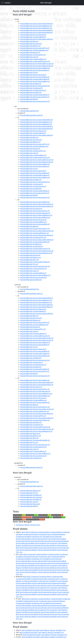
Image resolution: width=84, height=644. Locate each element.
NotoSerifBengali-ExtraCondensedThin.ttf (35, 48)
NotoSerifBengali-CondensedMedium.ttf (34, 50)
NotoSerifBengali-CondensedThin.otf (33, 237)
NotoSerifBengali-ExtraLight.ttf (31, 44)
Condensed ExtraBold (23, 579)
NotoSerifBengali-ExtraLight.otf (31, 209)
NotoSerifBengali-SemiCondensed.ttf (33, 75)
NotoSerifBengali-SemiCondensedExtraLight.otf (37, 251)
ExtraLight (54, 543)
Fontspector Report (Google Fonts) (28, 525)
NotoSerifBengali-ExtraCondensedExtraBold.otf (37, 240)
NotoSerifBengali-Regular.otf (30, 255)
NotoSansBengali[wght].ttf (30, 482)
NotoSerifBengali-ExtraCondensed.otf (33, 277)
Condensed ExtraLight (31, 534)
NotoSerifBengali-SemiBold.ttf (31, 84)
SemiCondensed (34, 545)
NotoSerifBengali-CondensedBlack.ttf (33, 59)
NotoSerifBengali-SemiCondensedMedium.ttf (36, 28)
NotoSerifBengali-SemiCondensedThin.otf (35, 211)
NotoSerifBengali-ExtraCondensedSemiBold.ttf (37, 24)
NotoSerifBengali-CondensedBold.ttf (33, 37)
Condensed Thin (37, 537)
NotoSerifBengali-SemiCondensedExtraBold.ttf (37, 30)
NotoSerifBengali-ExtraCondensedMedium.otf (36, 253)
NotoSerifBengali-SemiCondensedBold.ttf (35, 70)
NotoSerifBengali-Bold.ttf (29, 99)
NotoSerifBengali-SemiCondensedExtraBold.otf (37, 204)
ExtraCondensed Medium (60, 541)
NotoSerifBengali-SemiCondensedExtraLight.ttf (37, 66)
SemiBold (25, 545)
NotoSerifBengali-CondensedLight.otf (33, 269)
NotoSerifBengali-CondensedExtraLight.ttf (35, 61)
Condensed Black (43, 532)
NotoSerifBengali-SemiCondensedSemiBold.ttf (36, 32)
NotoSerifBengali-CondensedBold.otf (33, 273)
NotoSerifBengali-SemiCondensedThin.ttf (35, 97)
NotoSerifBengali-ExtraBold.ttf (31, 92)
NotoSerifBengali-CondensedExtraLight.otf (35, 249)
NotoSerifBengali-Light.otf (29, 271)
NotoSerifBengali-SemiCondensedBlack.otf (35, 217)
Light (59, 543)
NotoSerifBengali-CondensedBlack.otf (34, 222)
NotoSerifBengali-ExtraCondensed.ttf (33, 35)
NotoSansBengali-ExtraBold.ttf (31, 495)
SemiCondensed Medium (29, 550)
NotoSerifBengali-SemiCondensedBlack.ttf (35, 81)
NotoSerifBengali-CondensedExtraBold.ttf (35, 79)
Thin (21, 552)
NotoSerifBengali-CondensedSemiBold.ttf (35, 95)
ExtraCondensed (56, 537)
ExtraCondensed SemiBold (25, 543)
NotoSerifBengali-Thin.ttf (29, 72)
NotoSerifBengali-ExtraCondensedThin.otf (35, 229)
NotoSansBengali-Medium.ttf (30, 491)
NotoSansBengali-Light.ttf (29, 502)
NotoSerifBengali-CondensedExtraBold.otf (35, 262)
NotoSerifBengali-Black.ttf (29, 41)
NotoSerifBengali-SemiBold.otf (31, 244)
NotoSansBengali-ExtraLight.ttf (31, 497)
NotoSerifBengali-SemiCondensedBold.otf (35, 202)
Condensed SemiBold (23, 537)
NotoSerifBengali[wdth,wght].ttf (32, 115)
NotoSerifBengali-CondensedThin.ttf (33, 55)
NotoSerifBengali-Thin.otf (29, 264)
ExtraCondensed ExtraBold (57, 539)
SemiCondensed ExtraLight (48, 548)
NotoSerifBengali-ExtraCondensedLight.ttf (35, 86)
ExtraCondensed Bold (39, 539)
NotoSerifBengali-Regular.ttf (30, 52)
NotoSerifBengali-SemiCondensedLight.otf (35, 266)
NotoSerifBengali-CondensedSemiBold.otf (35, 242)
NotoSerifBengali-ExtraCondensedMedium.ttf (36, 26)
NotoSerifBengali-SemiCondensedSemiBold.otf (37, 235)
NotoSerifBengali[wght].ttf (30, 111)
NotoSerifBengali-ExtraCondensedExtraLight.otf (37, 231)
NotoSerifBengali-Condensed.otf (32, 246)
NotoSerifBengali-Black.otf (30, 260)
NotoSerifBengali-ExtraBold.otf (31, 280)
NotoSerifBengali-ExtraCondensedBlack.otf (35, 275)
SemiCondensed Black (48, 545)
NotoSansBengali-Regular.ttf (30, 504)
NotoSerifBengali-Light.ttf (29, 57)
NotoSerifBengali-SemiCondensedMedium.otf (36, 215)
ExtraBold (46, 537)
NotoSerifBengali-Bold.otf (29, 226)
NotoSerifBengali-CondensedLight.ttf (33, 90)
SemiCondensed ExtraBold (29, 548)
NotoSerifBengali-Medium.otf (31, 257)
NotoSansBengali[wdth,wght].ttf (32, 486)
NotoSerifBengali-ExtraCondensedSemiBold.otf (37, 206)
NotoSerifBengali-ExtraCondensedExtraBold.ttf (37, 39)
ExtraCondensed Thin (42, 543)
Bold (27, 532)
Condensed (33, 532)
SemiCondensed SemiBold (47, 550)
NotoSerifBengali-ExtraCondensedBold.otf (35, 224)
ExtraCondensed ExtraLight (25, 541)
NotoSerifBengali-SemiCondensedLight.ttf (35, 101)
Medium (64, 543)
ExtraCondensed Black (24, 539)
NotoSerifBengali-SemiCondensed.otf (33, 220)
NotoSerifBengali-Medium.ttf (30, 46)
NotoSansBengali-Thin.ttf (29, 493)
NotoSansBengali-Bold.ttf (29, 506)
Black (23, 532)
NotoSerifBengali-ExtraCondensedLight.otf (35, 213)
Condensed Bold (56, 532)
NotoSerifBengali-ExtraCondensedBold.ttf (35, 77)
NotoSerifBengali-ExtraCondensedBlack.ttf (35, 68)
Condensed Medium (58, 534)
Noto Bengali (46, 3)
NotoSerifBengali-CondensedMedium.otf (35, 233)
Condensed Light (45, 534)
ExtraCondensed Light (43, 541)
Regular (19, 545)
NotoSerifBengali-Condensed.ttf (31, 88)
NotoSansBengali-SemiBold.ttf (31, 499)
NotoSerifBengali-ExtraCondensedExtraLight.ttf (37, 64)
